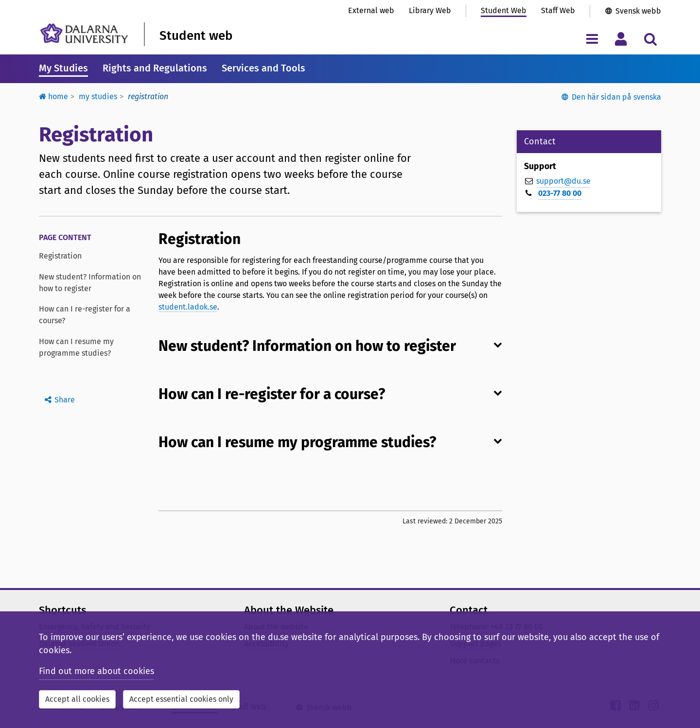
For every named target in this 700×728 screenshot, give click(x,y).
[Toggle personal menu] (621, 39)
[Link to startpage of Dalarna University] (84, 33)
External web (371, 10)
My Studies (63, 68)
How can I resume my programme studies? (76, 347)
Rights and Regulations (155, 68)
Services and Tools (263, 68)
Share (65, 400)
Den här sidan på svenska (616, 97)
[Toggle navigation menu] (592, 39)
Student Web (504, 10)
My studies (98, 96)
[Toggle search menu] (650, 39)
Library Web (430, 10)
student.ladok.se (188, 307)
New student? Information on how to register (90, 283)
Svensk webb (638, 11)
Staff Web (558, 10)
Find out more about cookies (96, 671)
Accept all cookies (77, 699)
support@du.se (563, 181)
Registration (60, 256)
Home (53, 96)
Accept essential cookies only (181, 699)
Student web (196, 36)
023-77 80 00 (560, 193)
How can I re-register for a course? (85, 315)
